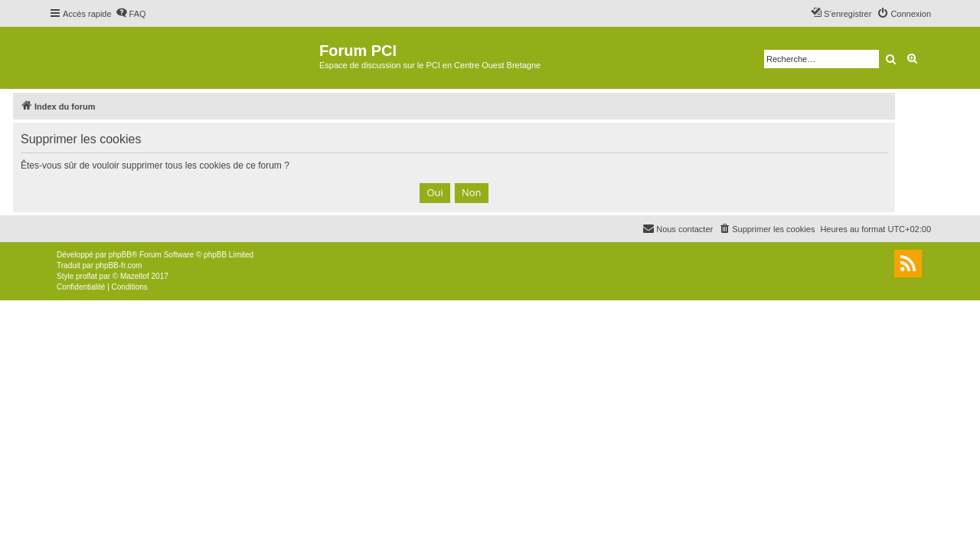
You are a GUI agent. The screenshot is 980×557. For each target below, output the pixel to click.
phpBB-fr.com (119, 265)
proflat (87, 276)
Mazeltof (135, 276)
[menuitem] (131, 14)
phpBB (120, 255)
